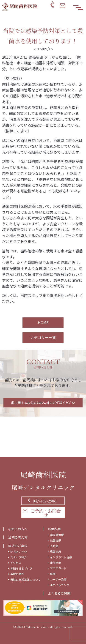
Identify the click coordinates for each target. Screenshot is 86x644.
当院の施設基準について (25, 580)
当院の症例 (17, 574)
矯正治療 (55, 551)
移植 (53, 574)
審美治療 (55, 563)
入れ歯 (54, 546)
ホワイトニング (60, 585)
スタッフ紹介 (19, 557)
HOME (43, 322)
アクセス (16, 563)
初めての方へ (18, 529)
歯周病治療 (57, 535)
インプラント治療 (61, 557)
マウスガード (58, 568)
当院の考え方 (18, 537)
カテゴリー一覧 (43, 337)
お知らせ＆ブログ (21, 568)
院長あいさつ (19, 552)
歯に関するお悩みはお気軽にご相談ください (43, 403)
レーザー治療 (58, 579)
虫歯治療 (55, 540)
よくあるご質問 (59, 593)
